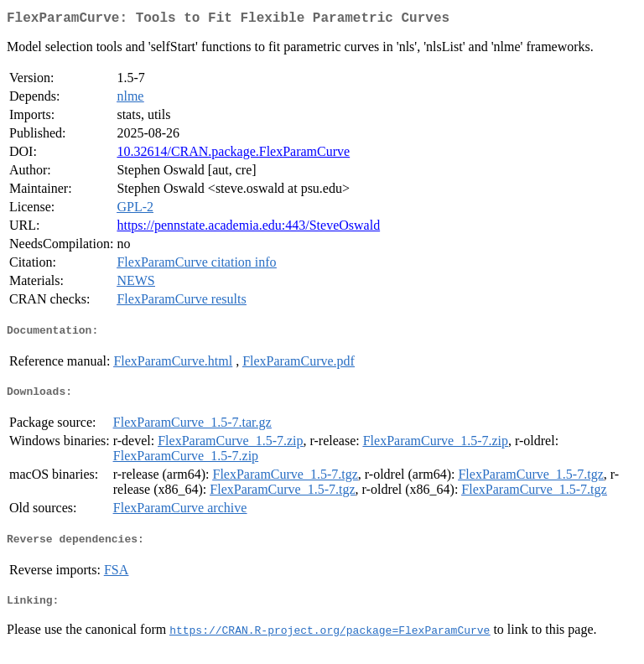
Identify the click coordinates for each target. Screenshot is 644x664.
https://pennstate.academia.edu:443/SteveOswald (248, 228)
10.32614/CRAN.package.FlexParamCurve (233, 155)
